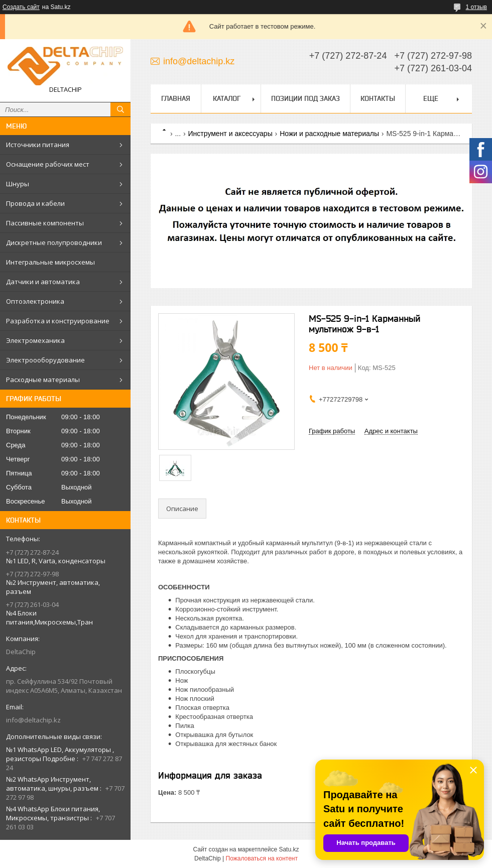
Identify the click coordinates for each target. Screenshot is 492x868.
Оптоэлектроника (35, 301)
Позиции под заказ (305, 98)
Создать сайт (21, 7)
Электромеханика (35, 340)
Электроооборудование (45, 360)
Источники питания (38, 145)
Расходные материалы (43, 380)
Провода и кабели (35, 203)
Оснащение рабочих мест (48, 164)
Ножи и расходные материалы (329, 134)
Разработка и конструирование (58, 321)
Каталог (227, 98)
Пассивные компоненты (45, 223)
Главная (176, 98)
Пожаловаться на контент (262, 858)
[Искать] (120, 109)
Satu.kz (289, 849)
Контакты (378, 98)
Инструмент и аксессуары (230, 134)
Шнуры (18, 184)
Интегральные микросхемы (50, 262)
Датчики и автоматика (43, 282)
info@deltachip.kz (33, 720)
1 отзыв (476, 7)
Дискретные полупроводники (54, 242)
